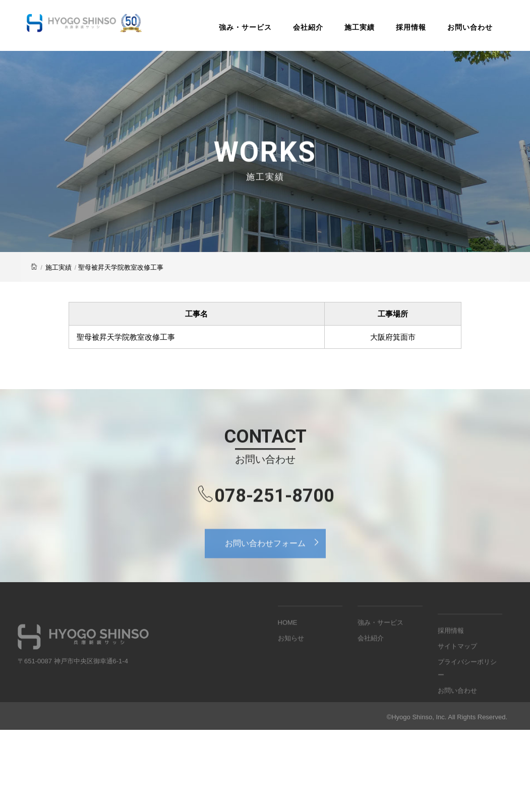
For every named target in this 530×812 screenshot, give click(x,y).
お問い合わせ (470, 27)
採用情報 (411, 27)
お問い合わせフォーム (275, 552)
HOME (288, 636)
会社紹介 (308, 27)
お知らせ (291, 652)
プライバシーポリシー (467, 696)
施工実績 (360, 27)
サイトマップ (457, 674)
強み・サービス (245, 27)
